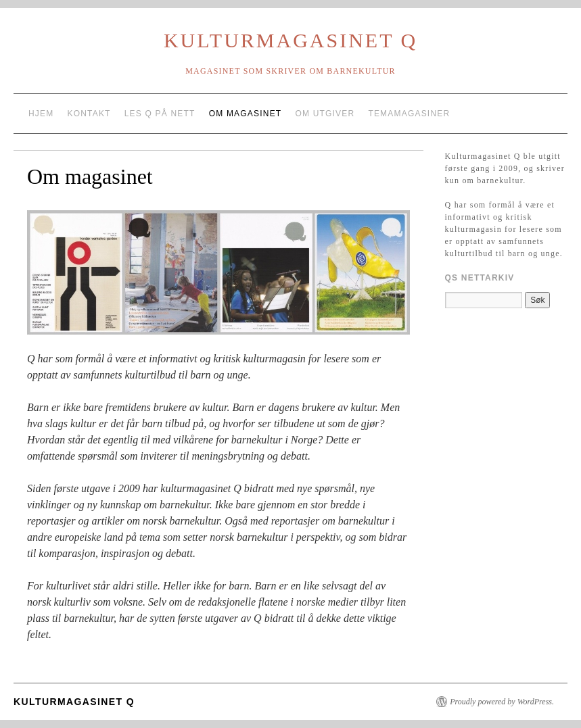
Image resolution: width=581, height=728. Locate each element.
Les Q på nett (160, 114)
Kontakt (89, 114)
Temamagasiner (409, 114)
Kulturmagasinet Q (290, 40)
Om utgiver (325, 114)
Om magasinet (246, 114)
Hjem (41, 114)
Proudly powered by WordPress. (502, 702)
